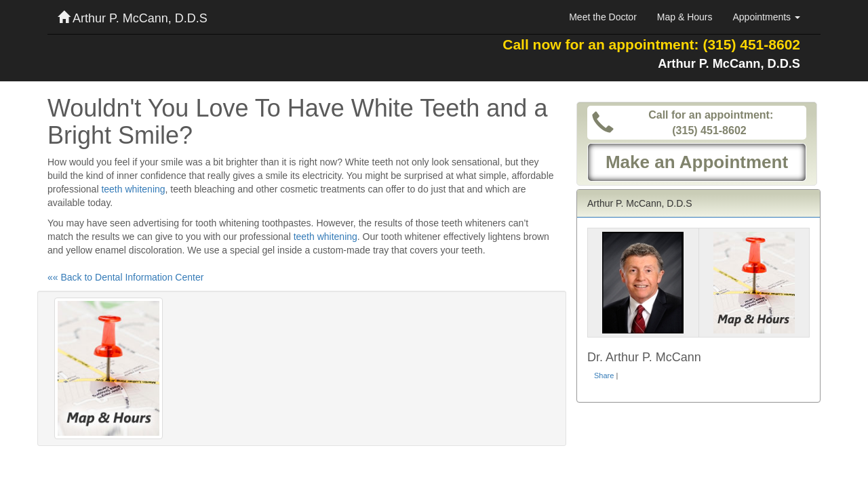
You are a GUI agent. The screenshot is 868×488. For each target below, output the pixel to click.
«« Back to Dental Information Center (125, 277)
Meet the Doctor (603, 17)
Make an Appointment (697, 162)
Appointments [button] (767, 17)
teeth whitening (133, 189)
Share (604, 375)
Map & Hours (685, 17)
